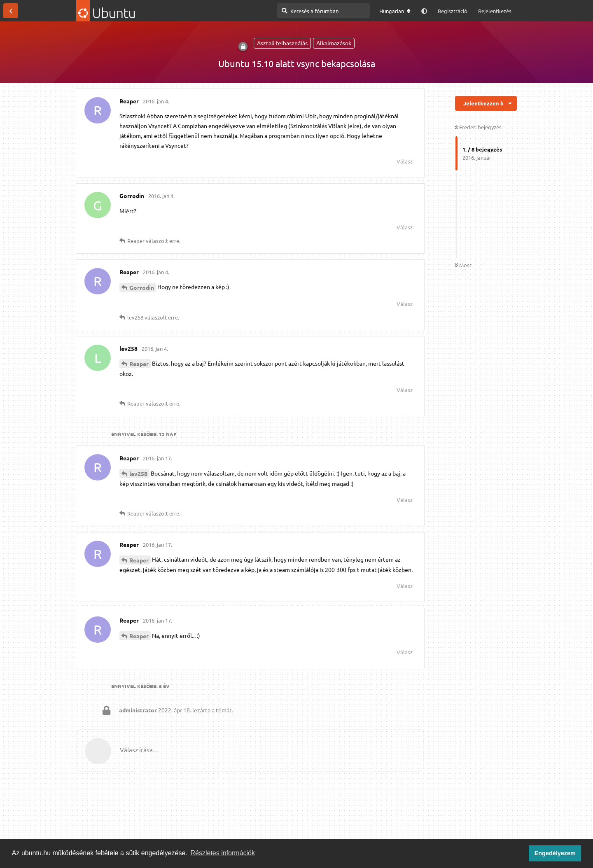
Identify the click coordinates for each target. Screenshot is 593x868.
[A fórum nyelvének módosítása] (395, 11)
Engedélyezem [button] (555, 853)
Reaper (139, 364)
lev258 (138, 474)
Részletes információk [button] (223, 853)
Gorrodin (142, 287)
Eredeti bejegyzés (478, 127)
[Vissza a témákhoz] (11, 11)
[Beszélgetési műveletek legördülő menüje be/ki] (510, 103)
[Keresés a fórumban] (323, 11)
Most (463, 265)
